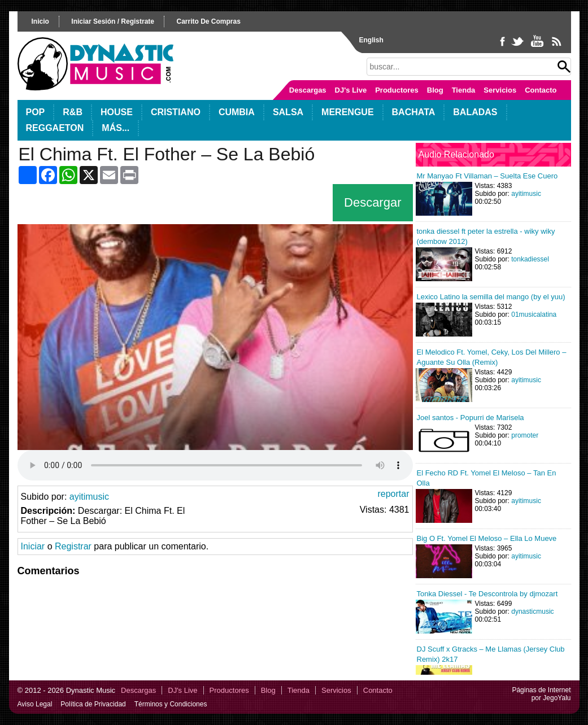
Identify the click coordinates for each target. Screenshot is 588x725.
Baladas (475, 112)
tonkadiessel (530, 259)
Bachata (414, 112)
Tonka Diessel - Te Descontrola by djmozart (487, 594)
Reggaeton (55, 128)
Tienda (464, 90)
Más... (116, 128)
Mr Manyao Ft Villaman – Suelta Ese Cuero (487, 176)
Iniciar (33, 546)
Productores (397, 90)
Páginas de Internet (541, 690)
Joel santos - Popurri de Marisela (471, 418)
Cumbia (237, 112)
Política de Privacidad (93, 704)
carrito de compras (208, 21)
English (371, 40)
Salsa (288, 112)
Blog (435, 90)
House (117, 112)
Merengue (347, 112)
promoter (525, 435)
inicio (40, 21)
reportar (393, 494)
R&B (73, 112)
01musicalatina (534, 315)
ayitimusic (89, 497)
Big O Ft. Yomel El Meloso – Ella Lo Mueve (487, 538)
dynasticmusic (532, 612)
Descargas (308, 90)
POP (36, 112)
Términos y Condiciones (171, 704)
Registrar (73, 546)
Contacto (541, 90)
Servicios (500, 90)
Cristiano (176, 112)
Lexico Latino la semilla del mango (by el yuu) (491, 297)
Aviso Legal (35, 704)
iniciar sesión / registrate (113, 21)
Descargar (373, 202)
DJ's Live (351, 90)
